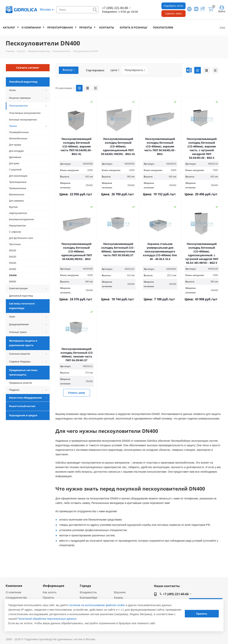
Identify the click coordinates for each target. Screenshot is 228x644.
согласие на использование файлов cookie (97, 605)
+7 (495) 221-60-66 (115, 8)
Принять (202, 614)
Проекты (86, 27)
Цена (115, 70)
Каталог (9, 27)
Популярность (135, 70)
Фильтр (69, 70)
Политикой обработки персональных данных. (48, 619)
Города (85, 586)
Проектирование (60, 27)
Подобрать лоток (173, 6)
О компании (31, 27)
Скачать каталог (28, 68)
